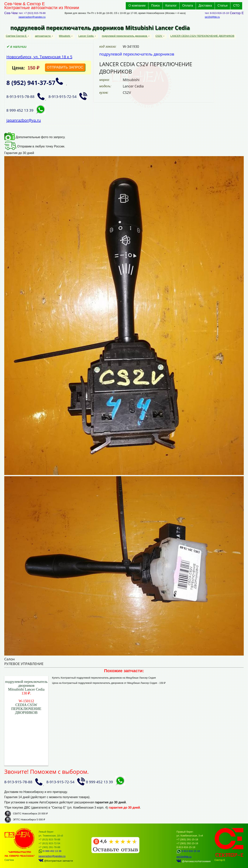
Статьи (223, 6)
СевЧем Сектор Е (17, 36)
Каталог (171, 6)
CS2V (159, 36)
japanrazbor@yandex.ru (32, 17)
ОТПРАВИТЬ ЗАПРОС (65, 67)
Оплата (188, 6)
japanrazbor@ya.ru (24, 120)
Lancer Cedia (86, 36)
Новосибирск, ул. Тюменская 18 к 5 (39, 57)
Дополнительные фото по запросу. (35, 137)
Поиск (155, 6)
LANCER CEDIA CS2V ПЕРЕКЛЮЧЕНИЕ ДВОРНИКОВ (202, 36)
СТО (236, 6)
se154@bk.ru (212, 17)
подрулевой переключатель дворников (125, 36)
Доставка (205, 6)
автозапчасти (43, 36)
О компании (137, 6)
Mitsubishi (65, 36)
